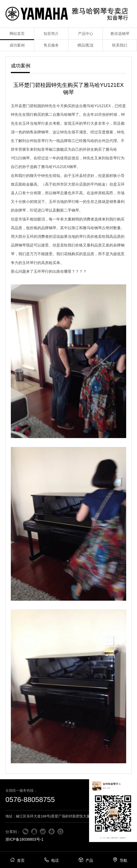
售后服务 (51, 45)
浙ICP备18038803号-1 (24, 839)
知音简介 (51, 34)
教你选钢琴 (120, 34)
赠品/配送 (86, 45)
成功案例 (17, 45)
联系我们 (120, 45)
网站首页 (17, 34)
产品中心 (86, 34)
